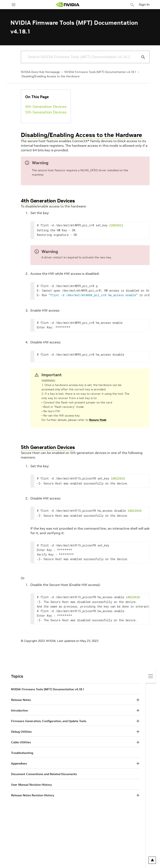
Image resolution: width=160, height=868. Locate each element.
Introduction (19, 708)
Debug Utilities (21, 730)
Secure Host (98, 419)
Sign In (144, 4)
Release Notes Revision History (32, 793)
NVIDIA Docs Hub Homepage (40, 72)
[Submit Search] (141, 57)
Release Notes (21, 698)
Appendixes (19, 761)
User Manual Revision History (31, 783)
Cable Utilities (21, 740)
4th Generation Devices (46, 107)
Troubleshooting (22, 751)
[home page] (68, 5)
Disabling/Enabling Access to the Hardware (51, 76)
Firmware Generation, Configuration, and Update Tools (49, 719)
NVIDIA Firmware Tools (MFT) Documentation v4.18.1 (100, 72)
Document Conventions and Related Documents (44, 772)
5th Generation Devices (46, 112)
